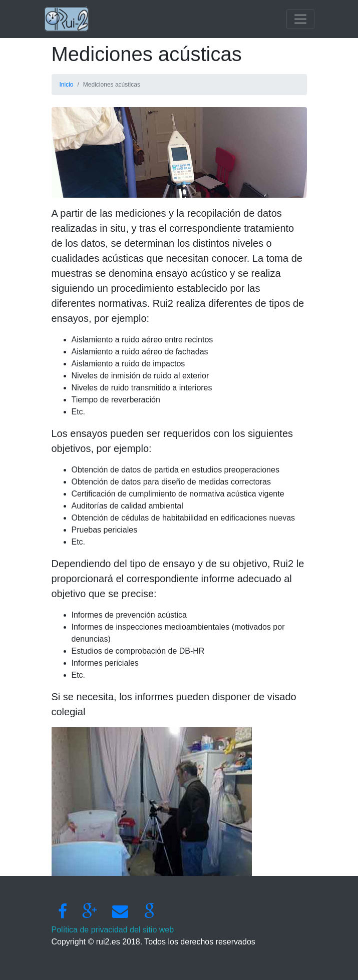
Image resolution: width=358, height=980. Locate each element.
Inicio (67, 85)
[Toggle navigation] (300, 19)
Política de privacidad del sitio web (113, 930)
